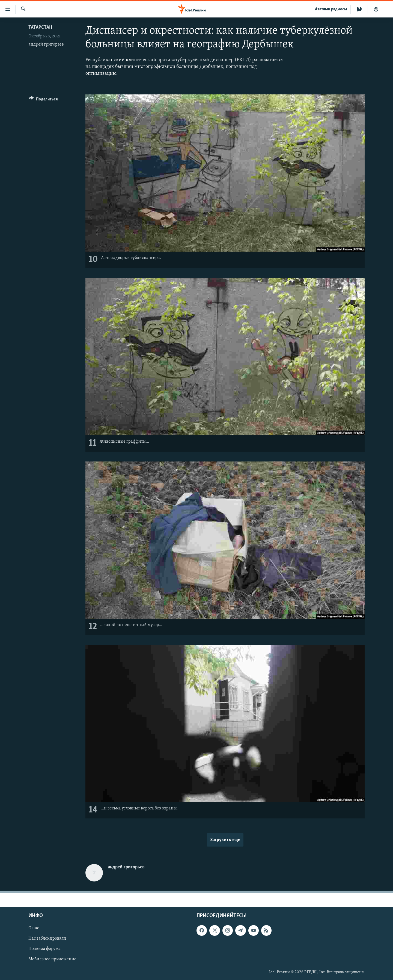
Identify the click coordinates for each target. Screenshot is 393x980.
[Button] (43, 100)
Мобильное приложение (52, 960)
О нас (34, 928)
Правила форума (44, 949)
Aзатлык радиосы (331, 9)
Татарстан (40, 27)
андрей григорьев (46, 44)
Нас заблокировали (47, 939)
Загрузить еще (225, 840)
